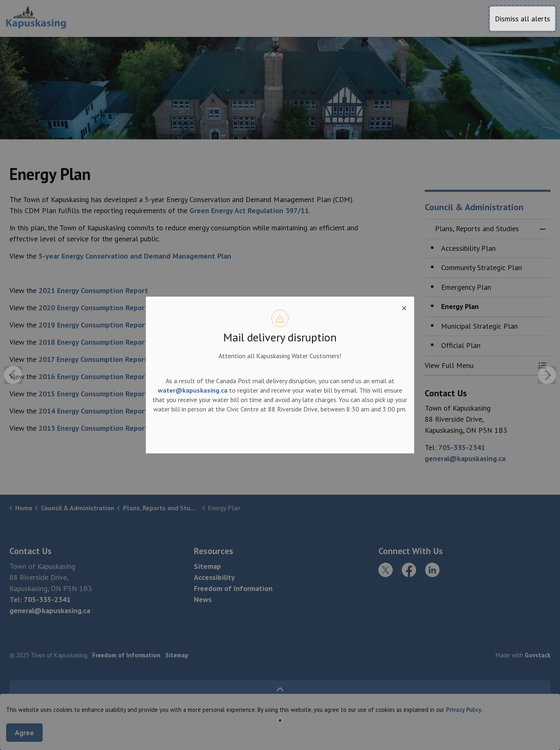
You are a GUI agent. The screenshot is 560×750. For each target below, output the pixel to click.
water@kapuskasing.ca (193, 390)
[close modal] (404, 307)
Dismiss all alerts (522, 19)
